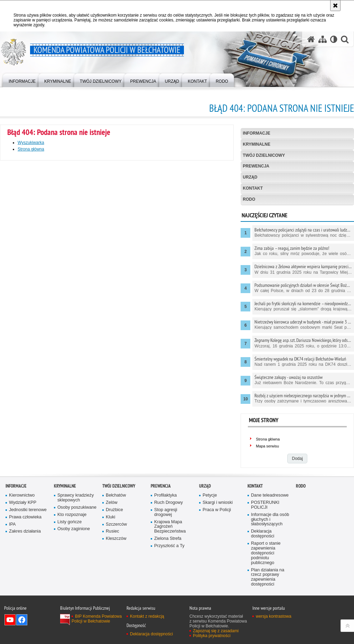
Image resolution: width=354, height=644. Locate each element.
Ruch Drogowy (169, 503)
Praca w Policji (217, 510)
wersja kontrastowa (274, 616)
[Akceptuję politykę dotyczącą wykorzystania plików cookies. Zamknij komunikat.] (335, 6)
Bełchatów (116, 495)
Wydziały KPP (23, 503)
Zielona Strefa (168, 539)
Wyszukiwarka (31, 143)
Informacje (256, 133)
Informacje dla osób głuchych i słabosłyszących (270, 520)
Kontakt (253, 188)
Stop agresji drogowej (166, 512)
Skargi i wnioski (218, 503)
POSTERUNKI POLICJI (265, 505)
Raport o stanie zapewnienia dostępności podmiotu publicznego (266, 553)
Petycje (210, 495)
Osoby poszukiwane (77, 507)
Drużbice (114, 510)
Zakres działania (25, 531)
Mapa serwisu (267, 446)
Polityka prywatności (212, 636)
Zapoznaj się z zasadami (216, 631)
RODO (249, 199)
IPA (12, 524)
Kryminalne (257, 144)
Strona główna (31, 149)
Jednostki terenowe (28, 510)
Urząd (250, 177)
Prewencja (256, 166)
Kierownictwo (22, 495)
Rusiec (113, 531)
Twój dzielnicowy (264, 155)
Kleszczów (116, 539)
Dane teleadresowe (270, 495)
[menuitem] (22, 80)
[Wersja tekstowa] (334, 39)
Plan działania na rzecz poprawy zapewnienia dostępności (268, 577)
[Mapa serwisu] (323, 39)
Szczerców (116, 524)
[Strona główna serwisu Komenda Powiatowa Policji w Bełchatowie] (311, 39)
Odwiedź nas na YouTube (10, 620)
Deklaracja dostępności (263, 534)
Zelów (112, 503)
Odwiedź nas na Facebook (22, 620)
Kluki (110, 517)
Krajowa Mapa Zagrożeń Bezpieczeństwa (170, 527)
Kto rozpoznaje (72, 515)
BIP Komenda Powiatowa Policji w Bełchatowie (97, 619)
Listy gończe (69, 522)
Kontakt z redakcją (147, 616)
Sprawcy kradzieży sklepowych (76, 498)
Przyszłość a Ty (169, 546)
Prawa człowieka (25, 517)
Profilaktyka (165, 495)
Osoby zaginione (74, 529)
